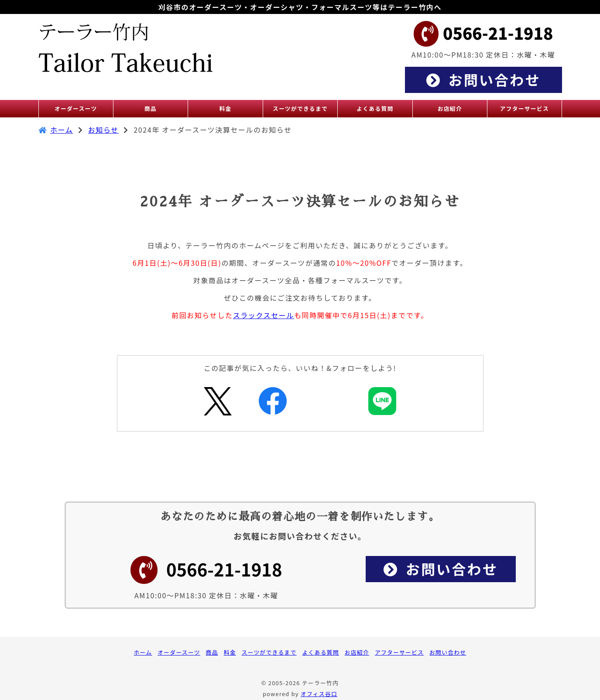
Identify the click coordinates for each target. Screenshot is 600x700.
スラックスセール (264, 315)
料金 (230, 652)
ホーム (62, 130)
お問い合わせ (448, 652)
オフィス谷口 (319, 694)
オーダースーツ (179, 652)
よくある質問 (321, 652)
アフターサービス (399, 652)
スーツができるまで (269, 652)
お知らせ (103, 130)
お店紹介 (357, 652)
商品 (212, 652)
